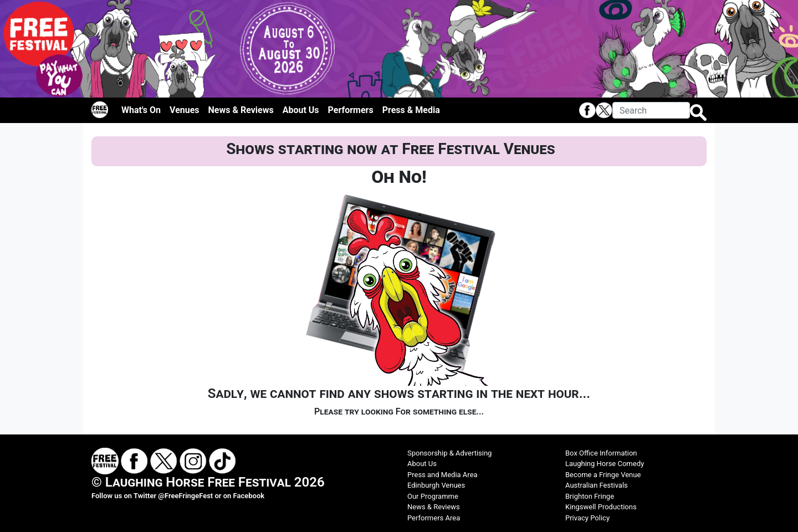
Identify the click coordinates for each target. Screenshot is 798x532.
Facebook (249, 496)
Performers (351, 110)
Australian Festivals (597, 485)
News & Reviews (241, 110)
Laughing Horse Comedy (605, 464)
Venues (185, 110)
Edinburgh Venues (436, 485)
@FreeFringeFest (185, 496)
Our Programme (433, 496)
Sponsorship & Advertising (449, 453)
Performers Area (434, 518)
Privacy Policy (587, 518)
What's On (141, 110)
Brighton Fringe (590, 496)
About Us (301, 110)
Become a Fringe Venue (603, 475)
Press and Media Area (443, 475)
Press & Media (411, 110)
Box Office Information (601, 453)
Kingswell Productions (601, 507)
